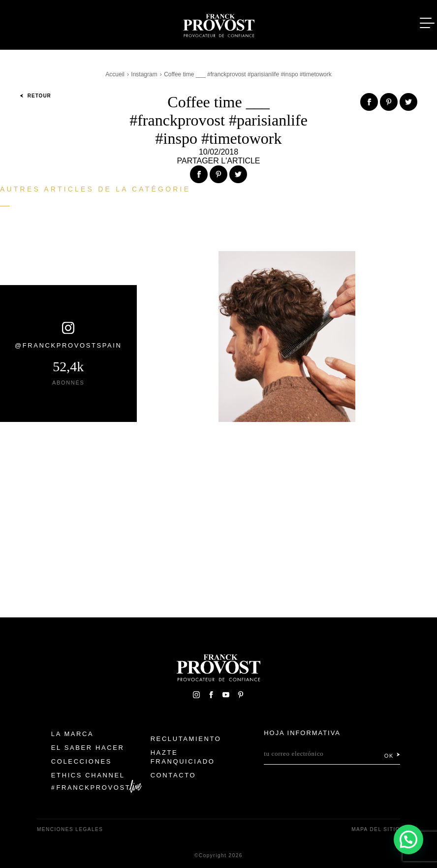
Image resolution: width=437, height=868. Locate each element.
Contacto (173, 775)
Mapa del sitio (376, 829)
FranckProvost (94, 788)
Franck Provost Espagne (218, 24)
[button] (408, 839)
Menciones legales (70, 829)
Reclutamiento (186, 739)
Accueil (115, 74)
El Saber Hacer (88, 748)
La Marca (73, 734)
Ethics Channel (88, 775)
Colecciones (81, 761)
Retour (35, 96)
